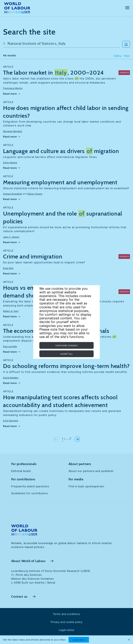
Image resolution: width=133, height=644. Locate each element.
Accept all (67, 354)
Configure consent (66, 345)
